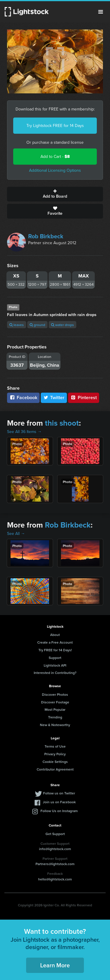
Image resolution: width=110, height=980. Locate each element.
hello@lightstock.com (55, 879)
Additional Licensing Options (55, 170)
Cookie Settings (55, 762)
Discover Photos (55, 694)
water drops (62, 325)
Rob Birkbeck (46, 236)
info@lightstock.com (55, 849)
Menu (101, 12)
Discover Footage (55, 702)
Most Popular (55, 709)
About (55, 635)
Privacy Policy (55, 754)
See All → (16, 534)
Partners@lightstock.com (55, 864)
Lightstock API (55, 665)
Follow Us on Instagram (59, 811)
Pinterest (84, 398)
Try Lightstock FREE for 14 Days (55, 126)
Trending (55, 717)
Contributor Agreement (55, 769)
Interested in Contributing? (55, 673)
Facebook (23, 398)
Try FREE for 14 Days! (55, 650)
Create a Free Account (55, 642)
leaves (17, 325)
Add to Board (55, 194)
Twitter (54, 398)
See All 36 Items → (24, 432)
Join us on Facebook (59, 802)
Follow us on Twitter (59, 793)
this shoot (62, 423)
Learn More (55, 965)
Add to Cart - (55, 157)
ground (37, 325)
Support (55, 658)
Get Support (55, 834)
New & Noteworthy (55, 725)
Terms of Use (55, 746)
